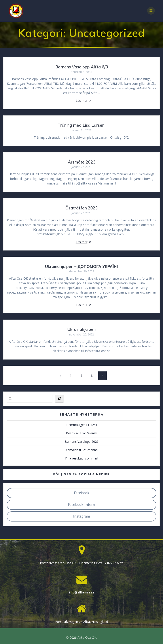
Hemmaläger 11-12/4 (81, 425)
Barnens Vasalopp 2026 (82, 442)
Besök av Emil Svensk (81, 433)
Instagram (81, 516)
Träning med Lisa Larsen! (81, 125)
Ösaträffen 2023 (81, 208)
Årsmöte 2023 (82, 162)
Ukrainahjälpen (81, 329)
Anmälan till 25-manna (82, 450)
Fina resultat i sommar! (82, 458)
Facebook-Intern (81, 505)
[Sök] (59, 399)
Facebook (82, 493)
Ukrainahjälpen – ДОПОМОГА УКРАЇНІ (81, 266)
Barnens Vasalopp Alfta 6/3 (82, 67)
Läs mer (82, 101)
